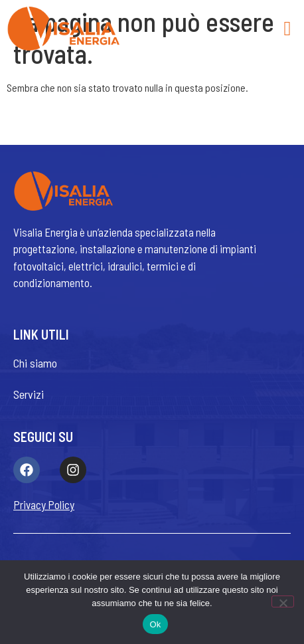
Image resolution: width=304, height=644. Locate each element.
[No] (283, 601)
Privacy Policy (44, 504)
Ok (155, 624)
